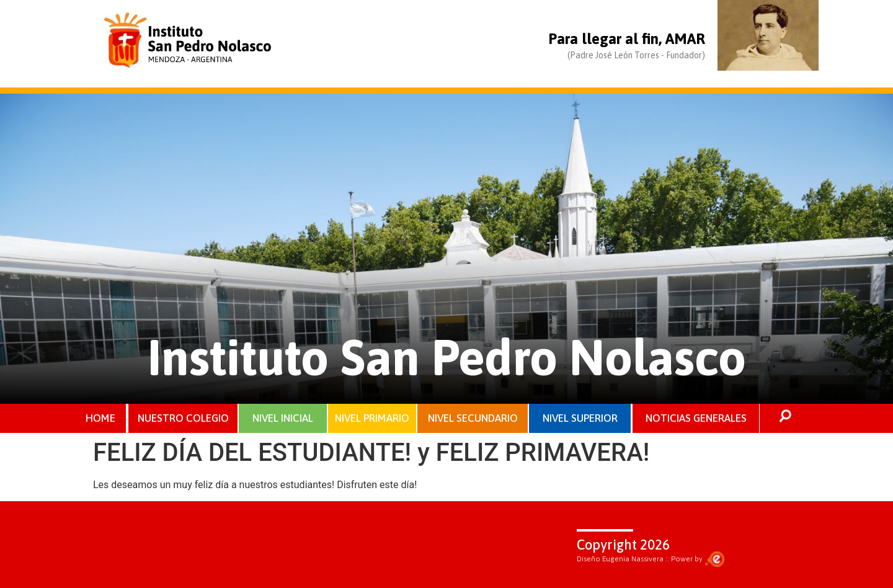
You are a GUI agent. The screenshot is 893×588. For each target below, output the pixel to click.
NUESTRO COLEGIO (183, 418)
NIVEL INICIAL (283, 418)
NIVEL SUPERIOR (580, 418)
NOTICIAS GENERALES (696, 418)
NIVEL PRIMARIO (372, 418)
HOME (100, 418)
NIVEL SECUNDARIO (473, 418)
